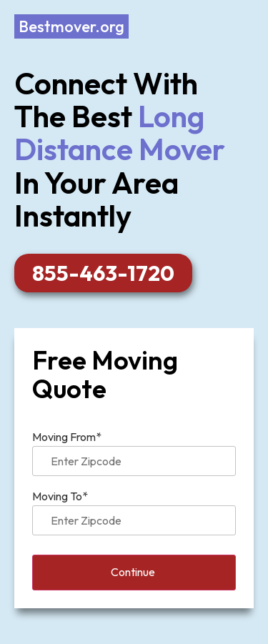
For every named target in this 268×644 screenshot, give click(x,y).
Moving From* (134, 450)
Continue (134, 573)
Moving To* (134, 509)
